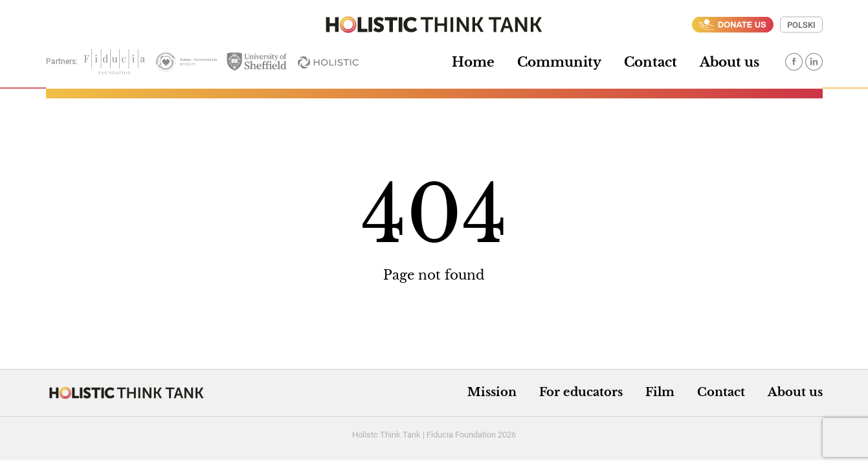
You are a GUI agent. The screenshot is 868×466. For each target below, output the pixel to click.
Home (473, 62)
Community (559, 62)
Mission (492, 392)
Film (660, 392)
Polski (801, 25)
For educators (581, 392)
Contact (651, 62)
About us (729, 62)
